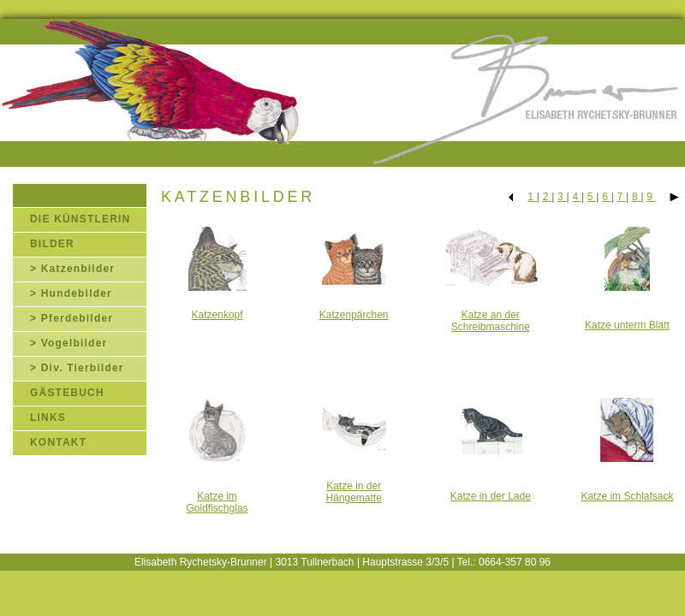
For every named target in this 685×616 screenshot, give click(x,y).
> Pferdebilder (71, 318)
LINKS (48, 418)
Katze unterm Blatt (627, 325)
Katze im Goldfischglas (217, 502)
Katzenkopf (217, 315)
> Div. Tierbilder (77, 368)
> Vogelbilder (68, 343)
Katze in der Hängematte (353, 492)
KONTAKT (58, 442)
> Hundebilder (71, 293)
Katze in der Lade (491, 496)
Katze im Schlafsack (627, 496)
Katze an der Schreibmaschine (491, 321)
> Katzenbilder (72, 269)
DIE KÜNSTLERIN (80, 219)
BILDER (52, 244)
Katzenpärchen (354, 315)
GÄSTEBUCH (67, 393)
